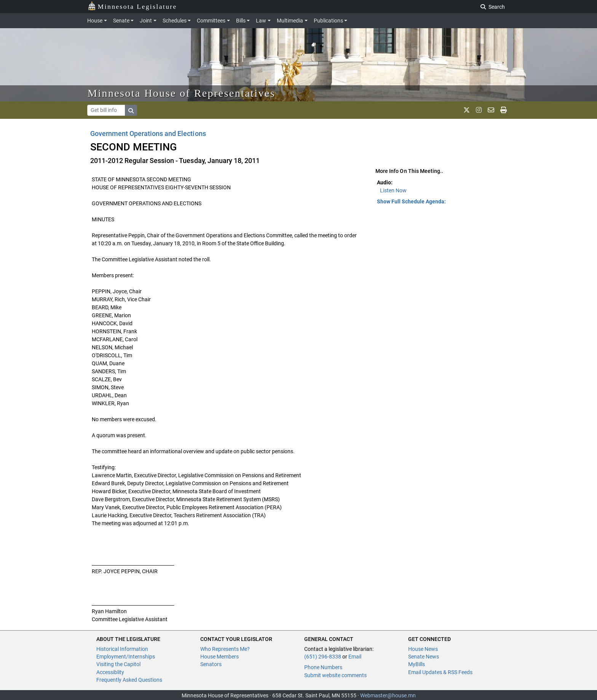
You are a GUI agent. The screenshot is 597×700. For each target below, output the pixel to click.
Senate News (424, 657)
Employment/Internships (126, 657)
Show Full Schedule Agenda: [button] (411, 201)
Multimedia (290, 21)
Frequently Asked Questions (129, 680)
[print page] (504, 110)
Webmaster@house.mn (388, 695)
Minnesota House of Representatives (181, 93)
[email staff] (491, 110)
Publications (328, 21)
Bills (241, 21)
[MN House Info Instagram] (479, 110)
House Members (219, 657)
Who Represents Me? (225, 649)
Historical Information (122, 649)
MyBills (417, 664)
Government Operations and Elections (148, 133)
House (95, 21)
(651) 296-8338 (323, 657)
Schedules (175, 21)
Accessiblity (110, 672)
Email (355, 657)
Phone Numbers (323, 667)
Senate (121, 21)
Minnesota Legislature (132, 6)
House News (423, 649)
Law (261, 21)
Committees (211, 21)
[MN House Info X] (467, 110)
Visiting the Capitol (118, 664)
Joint (146, 21)
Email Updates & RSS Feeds (440, 672)
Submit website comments (335, 675)
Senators (211, 664)
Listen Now (393, 190)
